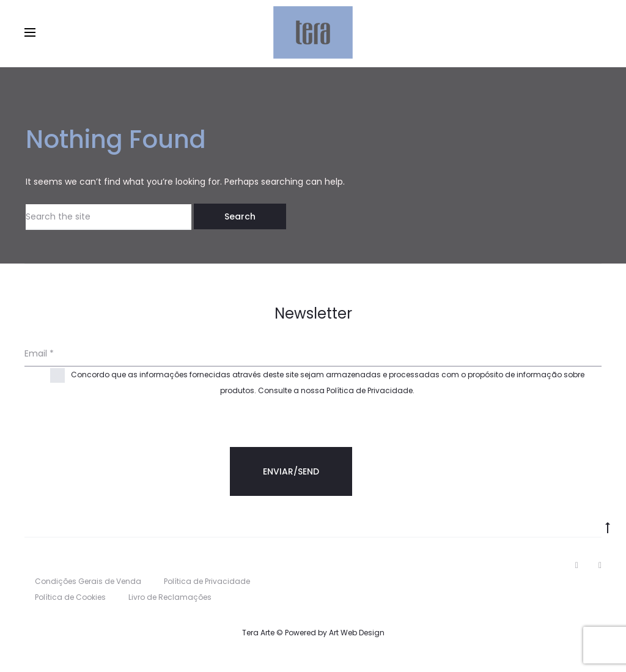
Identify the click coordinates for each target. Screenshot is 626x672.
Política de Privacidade (207, 582)
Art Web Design (357, 633)
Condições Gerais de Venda (88, 582)
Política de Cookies (70, 598)
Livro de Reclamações (170, 598)
